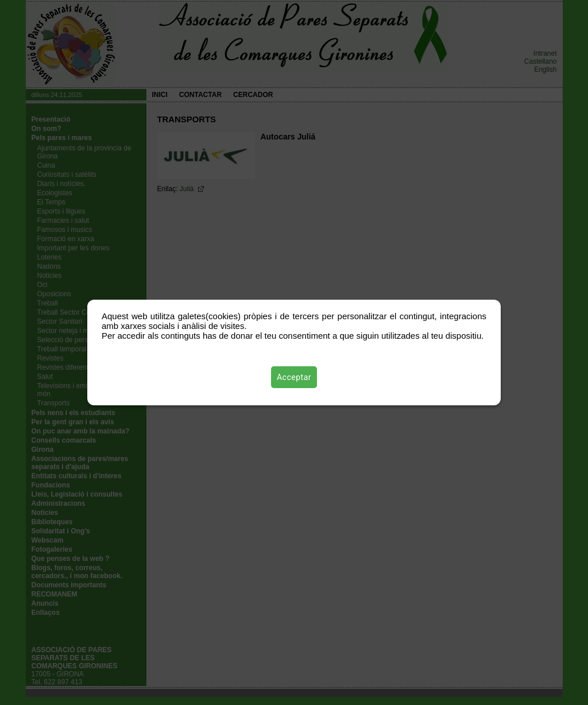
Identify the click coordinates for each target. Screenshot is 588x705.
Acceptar (294, 377)
